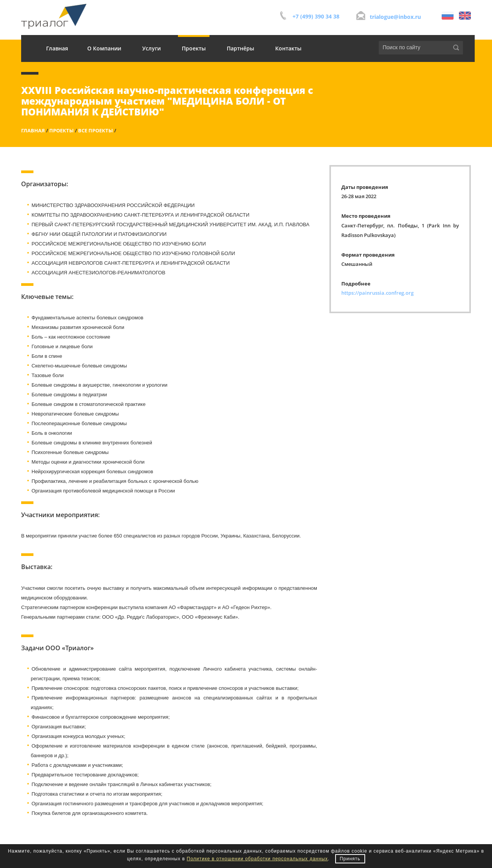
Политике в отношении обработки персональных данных (257, 859)
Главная (57, 48)
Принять (350, 859)
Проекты (194, 48)
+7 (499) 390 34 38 (316, 16)
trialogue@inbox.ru (395, 17)
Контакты (288, 48)
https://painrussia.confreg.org (377, 293)
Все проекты (96, 130)
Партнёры (240, 48)
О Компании (104, 48)
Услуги (151, 48)
